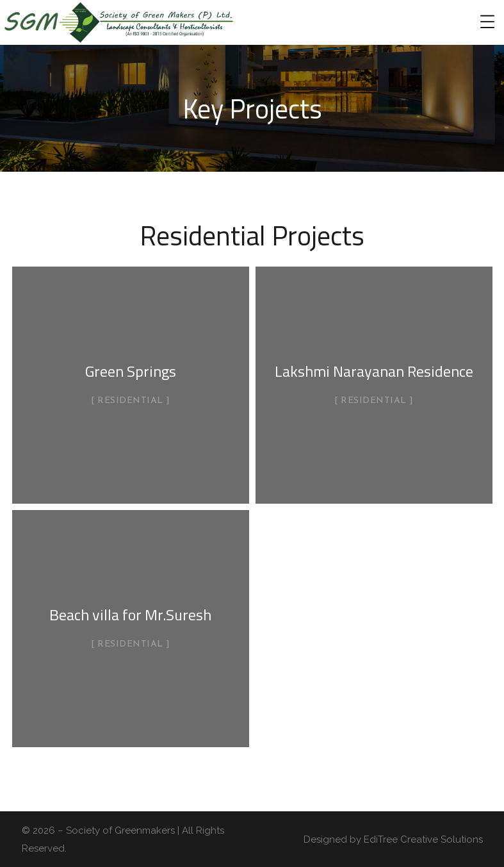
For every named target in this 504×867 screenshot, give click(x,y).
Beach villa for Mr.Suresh (130, 615)
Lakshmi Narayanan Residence (374, 371)
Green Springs (131, 371)
